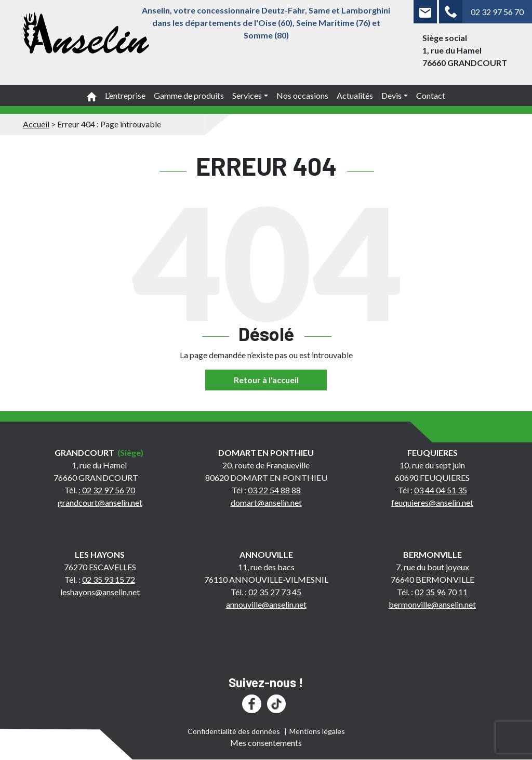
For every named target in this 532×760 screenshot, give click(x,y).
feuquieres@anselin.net (432, 502)
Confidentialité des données (234, 731)
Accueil (36, 124)
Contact (431, 95)
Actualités (355, 95)
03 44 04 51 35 (441, 490)
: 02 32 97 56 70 (107, 490)
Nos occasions (302, 95)
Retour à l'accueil (266, 380)
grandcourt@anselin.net (100, 502)
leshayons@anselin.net (100, 592)
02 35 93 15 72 (109, 579)
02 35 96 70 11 (441, 592)
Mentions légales (317, 731)
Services (247, 95)
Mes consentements (266, 743)
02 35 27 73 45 (275, 592)
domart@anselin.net (266, 502)
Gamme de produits (189, 95)
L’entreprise (125, 95)
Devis (391, 95)
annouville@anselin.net (266, 604)
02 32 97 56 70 (497, 12)
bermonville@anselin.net (432, 604)
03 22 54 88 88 (274, 490)
